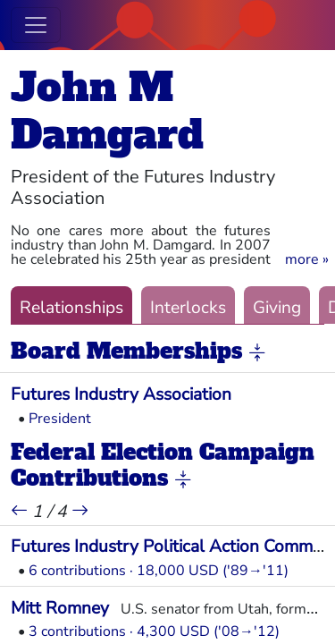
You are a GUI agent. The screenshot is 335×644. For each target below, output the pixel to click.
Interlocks (188, 308)
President (60, 419)
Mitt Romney (60, 608)
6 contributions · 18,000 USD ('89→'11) (159, 571)
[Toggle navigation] (36, 25)
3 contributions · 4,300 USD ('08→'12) (154, 631)
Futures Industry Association (121, 394)
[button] (307, 259)
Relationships (71, 308)
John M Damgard (107, 111)
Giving (277, 308)
